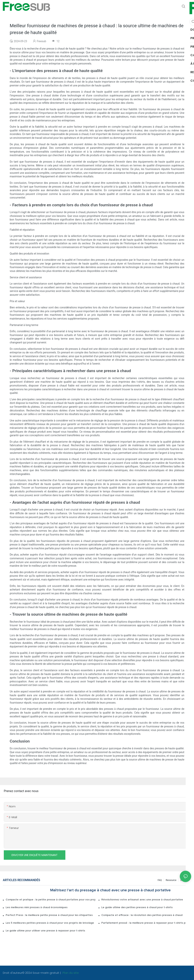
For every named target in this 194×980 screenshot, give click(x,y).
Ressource (171, 880)
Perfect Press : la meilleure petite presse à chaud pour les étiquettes (49, 915)
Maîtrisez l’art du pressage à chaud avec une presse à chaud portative (110, 890)
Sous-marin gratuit (46, 973)
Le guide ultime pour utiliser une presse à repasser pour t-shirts (45, 931)
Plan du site (70, 973)
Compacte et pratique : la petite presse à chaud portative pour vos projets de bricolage (51, 900)
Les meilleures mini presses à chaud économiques (37, 907)
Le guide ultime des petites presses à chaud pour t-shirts (137, 907)
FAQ (160, 880)
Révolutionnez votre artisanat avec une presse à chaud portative (142, 900)
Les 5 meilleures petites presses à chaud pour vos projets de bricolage (50, 923)
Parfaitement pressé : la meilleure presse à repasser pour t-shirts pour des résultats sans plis (146, 923)
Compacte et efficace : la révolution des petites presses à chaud (142, 915)
